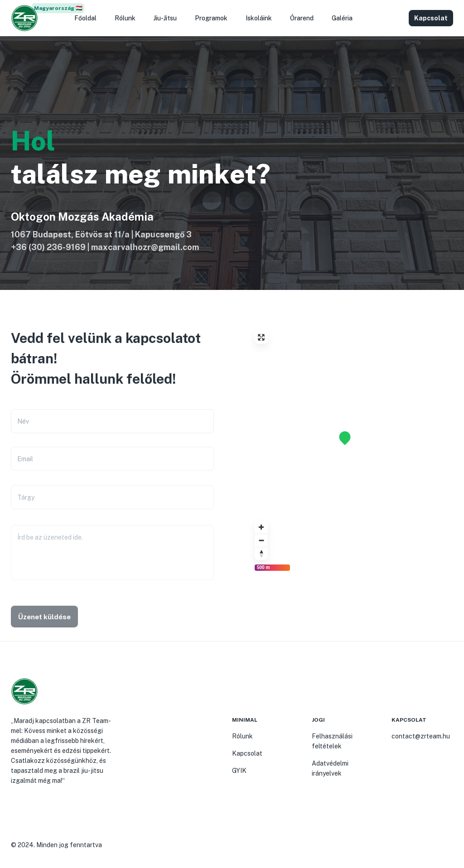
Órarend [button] (302, 18)
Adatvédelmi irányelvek (330, 768)
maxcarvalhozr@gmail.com (145, 247)
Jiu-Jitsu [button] (165, 18)
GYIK (239, 771)
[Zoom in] (261, 527)
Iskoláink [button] (259, 18)
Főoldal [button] (85, 18)
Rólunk (242, 736)
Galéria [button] (342, 18)
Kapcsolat (247, 753)
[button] (396, 18)
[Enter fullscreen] (261, 337)
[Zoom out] (261, 540)
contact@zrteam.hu (421, 736)
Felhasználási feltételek (332, 741)
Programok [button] (211, 18)
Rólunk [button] (125, 18)
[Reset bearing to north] (261, 553)
